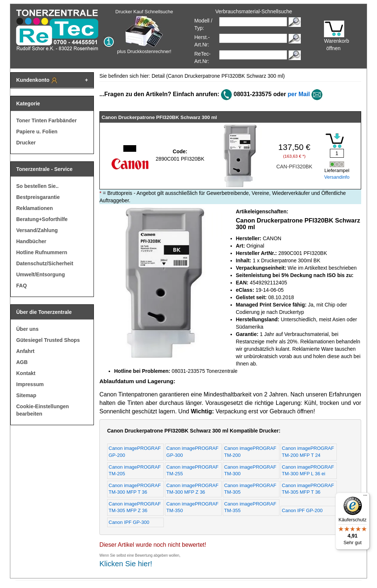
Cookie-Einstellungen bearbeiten (43, 410)
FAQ (22, 286)
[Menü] (365, 497)
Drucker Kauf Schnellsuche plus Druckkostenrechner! (144, 31)
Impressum (30, 384)
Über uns (27, 329)
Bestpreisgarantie (38, 197)
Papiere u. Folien (37, 132)
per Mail (299, 94)
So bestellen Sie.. (37, 186)
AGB (22, 362)
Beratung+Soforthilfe (42, 219)
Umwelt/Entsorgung (40, 274)
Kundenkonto (37, 80)
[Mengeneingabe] (337, 153)
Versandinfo (337, 177)
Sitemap (26, 395)
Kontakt (26, 373)
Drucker (26, 143)
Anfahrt (25, 351)
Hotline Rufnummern (42, 252)
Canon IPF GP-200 (302, 510)
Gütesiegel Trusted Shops (48, 340)
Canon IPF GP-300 (129, 522)
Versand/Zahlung (37, 230)
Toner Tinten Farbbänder (46, 120)
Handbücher (31, 241)
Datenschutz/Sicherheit (45, 263)
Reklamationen (35, 208)
